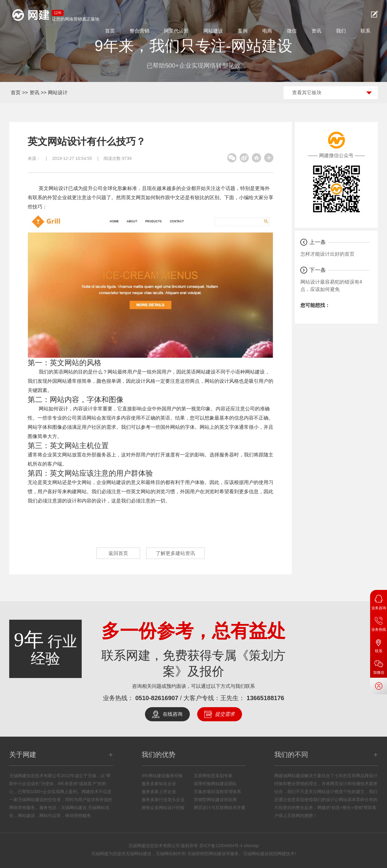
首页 (110, 31)
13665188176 (265, 698)
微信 (292, 31)
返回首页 (118, 553)
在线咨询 (173, 714)
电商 (267, 31)
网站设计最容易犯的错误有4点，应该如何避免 (331, 286)
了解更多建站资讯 (175, 553)
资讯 (316, 31)
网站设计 (58, 93)
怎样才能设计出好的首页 (327, 254)
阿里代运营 (176, 31)
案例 (243, 31)
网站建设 (213, 31)
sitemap (251, 846)
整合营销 (139, 31)
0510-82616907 (157, 698)
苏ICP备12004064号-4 (221, 846)
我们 (341, 31)
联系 (365, 31)
